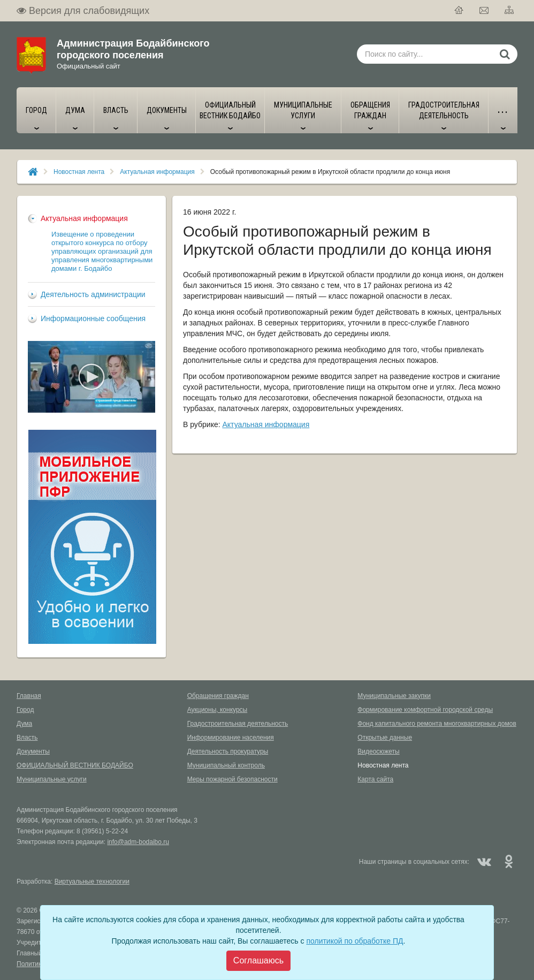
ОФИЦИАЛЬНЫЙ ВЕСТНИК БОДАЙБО (75, 765)
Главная (29, 696)
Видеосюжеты (378, 751)
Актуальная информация (157, 172)
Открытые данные (385, 738)
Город (25, 710)
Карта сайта (375, 779)
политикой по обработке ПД (354, 941)
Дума (24, 724)
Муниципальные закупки (394, 696)
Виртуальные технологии (92, 882)
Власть (27, 738)
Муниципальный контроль (226, 765)
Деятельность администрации (93, 294)
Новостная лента (79, 172)
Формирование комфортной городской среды (425, 710)
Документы (33, 751)
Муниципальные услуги (52, 779)
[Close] (258, 961)
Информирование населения (231, 738)
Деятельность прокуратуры (228, 751)
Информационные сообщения (93, 318)
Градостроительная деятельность (238, 724)
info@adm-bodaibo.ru (138, 842)
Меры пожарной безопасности (232, 779)
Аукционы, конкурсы (218, 710)
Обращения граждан (218, 696)
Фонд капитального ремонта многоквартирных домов (437, 724)
